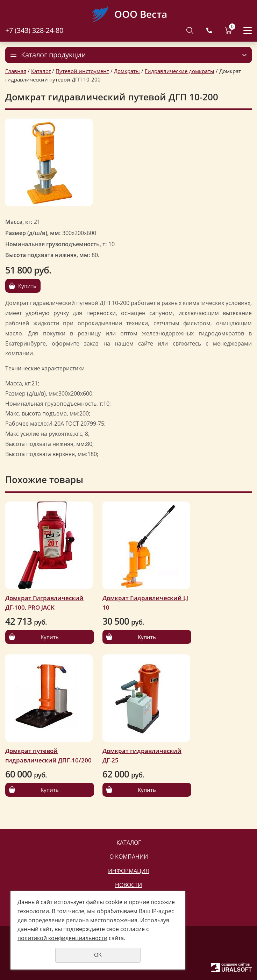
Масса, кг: (19, 222)
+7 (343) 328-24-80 (34, 30)
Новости (128, 885)
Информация (128, 871)
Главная (16, 71)
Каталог (41, 71)
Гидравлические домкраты (180, 71)
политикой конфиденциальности (62, 938)
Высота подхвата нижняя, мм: (48, 255)
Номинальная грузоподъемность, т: (56, 244)
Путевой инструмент (82, 71)
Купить (27, 286)
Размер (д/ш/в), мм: (33, 233)
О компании (129, 857)
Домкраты (127, 71)
